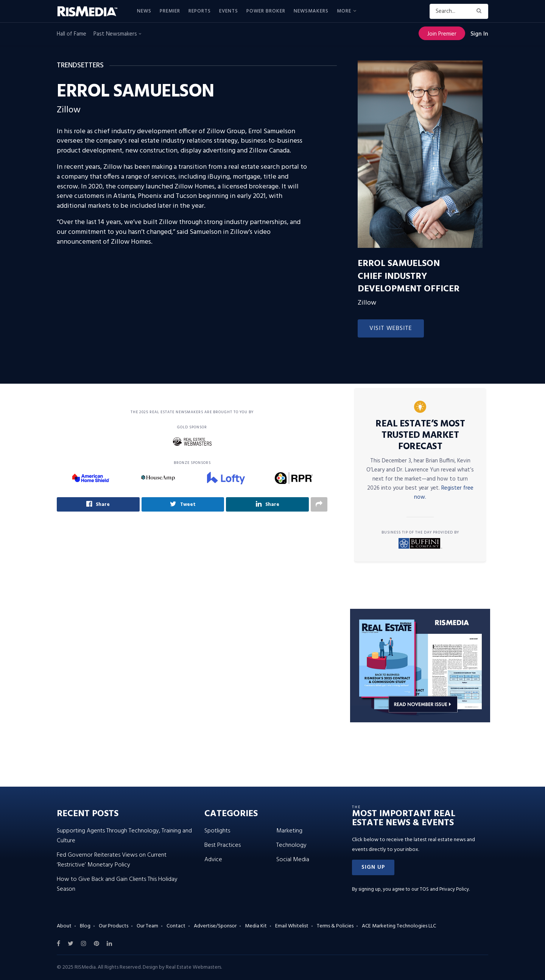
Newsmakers (311, 11)
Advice (213, 860)
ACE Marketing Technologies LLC (399, 926)
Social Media (293, 860)
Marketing (289, 831)
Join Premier (442, 34)
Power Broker (266, 11)
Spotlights (217, 831)
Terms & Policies (335, 926)
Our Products (114, 926)
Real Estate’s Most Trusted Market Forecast (420, 436)
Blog (85, 926)
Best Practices (223, 845)
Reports (200, 11)
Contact (176, 926)
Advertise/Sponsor (215, 926)
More (344, 11)
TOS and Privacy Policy (444, 889)
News (144, 11)
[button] (373, 867)
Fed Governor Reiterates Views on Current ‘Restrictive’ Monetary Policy (112, 860)
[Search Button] (480, 11)
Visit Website (391, 328)
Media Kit (256, 926)
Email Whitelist (292, 926)
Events (229, 11)
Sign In (479, 34)
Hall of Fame (72, 34)
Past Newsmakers (117, 34)
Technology (291, 845)
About (64, 926)
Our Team (147, 926)
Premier (170, 11)
